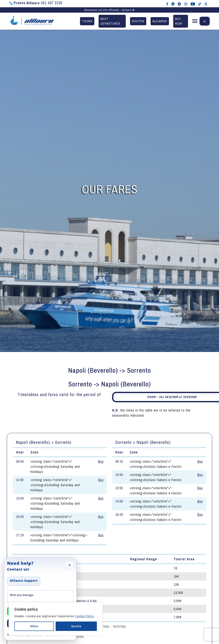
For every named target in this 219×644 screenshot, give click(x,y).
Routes (138, 21)
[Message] (40, 597)
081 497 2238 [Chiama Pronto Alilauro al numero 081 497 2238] (36, 3)
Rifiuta (34, 626)
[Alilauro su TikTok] (200, 4)
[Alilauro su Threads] (206, 4)
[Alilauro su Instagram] (186, 4)
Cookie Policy (85, 616)
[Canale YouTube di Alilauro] (193, 4)
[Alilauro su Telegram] (179, 4)
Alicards (160, 21)
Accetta (76, 626)
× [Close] (70, 565)
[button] (195, 22)
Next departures (110, 21)
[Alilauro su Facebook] (167, 4)
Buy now (179, 21)
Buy (101, 461)
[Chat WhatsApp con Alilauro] (173, 4)
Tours (87, 21)
